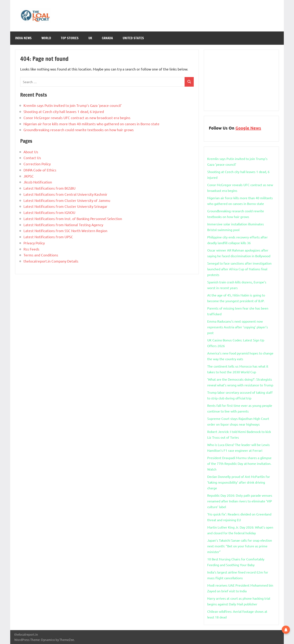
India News (23, 38)
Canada (107, 38)
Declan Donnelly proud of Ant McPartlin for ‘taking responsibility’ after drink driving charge (239, 482)
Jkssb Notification (38, 182)
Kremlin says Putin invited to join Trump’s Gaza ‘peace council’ (73, 105)
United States (133, 38)
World (46, 38)
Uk (90, 38)
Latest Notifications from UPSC (48, 237)
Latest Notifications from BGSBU (50, 188)
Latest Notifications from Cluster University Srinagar (65, 206)
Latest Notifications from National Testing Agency (63, 225)
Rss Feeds (31, 249)
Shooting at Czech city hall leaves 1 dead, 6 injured (64, 111)
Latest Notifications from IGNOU (49, 212)
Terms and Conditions (41, 255)
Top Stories (70, 38)
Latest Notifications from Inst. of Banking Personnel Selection (73, 219)
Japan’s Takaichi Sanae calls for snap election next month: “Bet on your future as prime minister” (240, 546)
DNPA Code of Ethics (40, 170)
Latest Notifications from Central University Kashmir (65, 194)
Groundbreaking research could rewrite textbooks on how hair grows (79, 130)
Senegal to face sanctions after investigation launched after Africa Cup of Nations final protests (239, 269)
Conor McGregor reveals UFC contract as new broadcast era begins (77, 118)
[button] (286, 629)
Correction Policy (37, 164)
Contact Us (32, 158)
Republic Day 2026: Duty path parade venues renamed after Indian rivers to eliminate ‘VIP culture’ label (240, 501)
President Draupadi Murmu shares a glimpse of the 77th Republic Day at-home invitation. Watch (239, 463)
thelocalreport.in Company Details (51, 261)
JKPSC (29, 176)
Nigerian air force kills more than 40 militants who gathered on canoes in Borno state (91, 124)
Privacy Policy (34, 243)
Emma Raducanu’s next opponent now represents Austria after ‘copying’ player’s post (238, 327)
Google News (248, 128)
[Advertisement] (241, 80)
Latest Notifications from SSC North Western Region (65, 231)
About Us (31, 152)
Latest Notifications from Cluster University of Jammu (67, 200)
